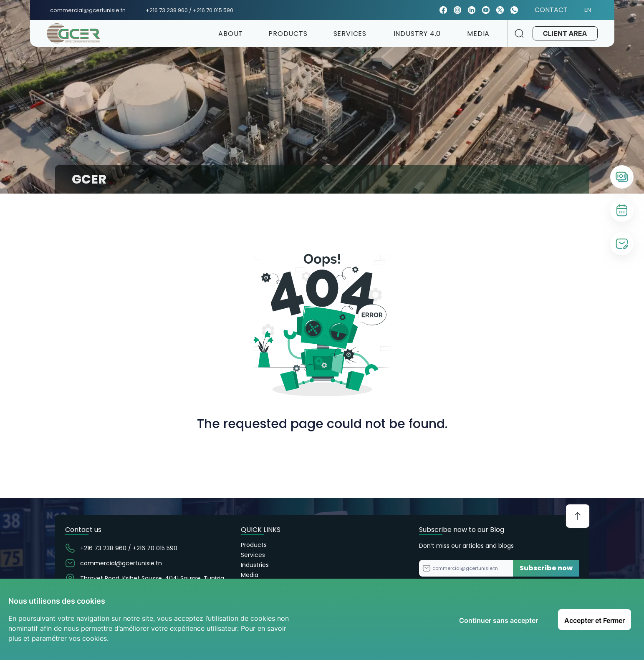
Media (250, 575)
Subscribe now (546, 568)
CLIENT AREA (565, 33)
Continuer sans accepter (499, 620)
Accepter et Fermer (595, 620)
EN (591, 10)
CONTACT (551, 10)
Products (254, 545)
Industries (255, 565)
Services (253, 555)
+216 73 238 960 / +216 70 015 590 (189, 10)
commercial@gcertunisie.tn (88, 10)
